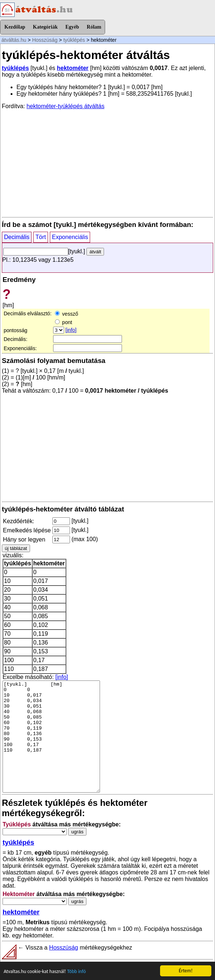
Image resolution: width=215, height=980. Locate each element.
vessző (66, 314)
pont (64, 322)
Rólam (94, 27)
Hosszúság (45, 40)
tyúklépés (74, 40)
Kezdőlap (15, 27)
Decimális (17, 237)
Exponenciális (70, 237)
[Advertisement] (107, 163)
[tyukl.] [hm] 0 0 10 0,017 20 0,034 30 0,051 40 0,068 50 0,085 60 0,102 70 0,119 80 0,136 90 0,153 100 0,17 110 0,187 (51, 737)
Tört (41, 237)
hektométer (73, 68)
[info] (71, 330)
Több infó (76, 972)
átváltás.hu (14, 40)
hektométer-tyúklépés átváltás (66, 106)
